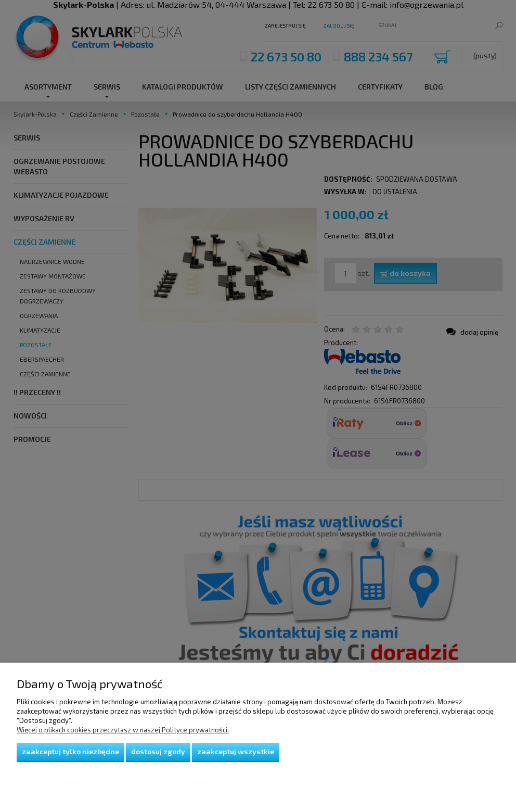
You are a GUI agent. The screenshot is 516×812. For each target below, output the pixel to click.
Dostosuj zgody (158, 751)
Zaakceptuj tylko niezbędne (70, 751)
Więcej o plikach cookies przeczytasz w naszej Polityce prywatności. (123, 730)
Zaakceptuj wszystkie (236, 751)
